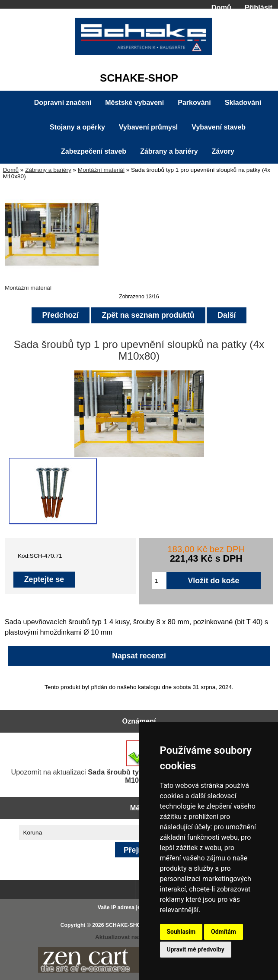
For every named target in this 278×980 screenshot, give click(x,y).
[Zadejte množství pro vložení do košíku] (159, 581)
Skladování (243, 103)
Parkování (194, 103)
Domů (221, 7)
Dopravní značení (63, 103)
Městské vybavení (134, 103)
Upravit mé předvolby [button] (196, 949)
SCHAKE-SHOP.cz (128, 925)
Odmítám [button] (224, 932)
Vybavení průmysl (148, 127)
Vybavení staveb (219, 127)
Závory (223, 151)
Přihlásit (259, 7)
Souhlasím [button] (181, 932)
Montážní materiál (101, 170)
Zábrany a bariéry (48, 170)
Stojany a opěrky (77, 127)
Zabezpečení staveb (94, 151)
